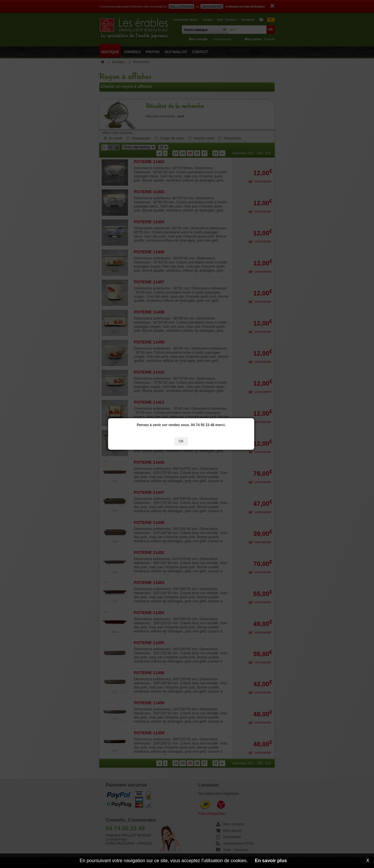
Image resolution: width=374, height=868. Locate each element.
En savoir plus (271, 861)
